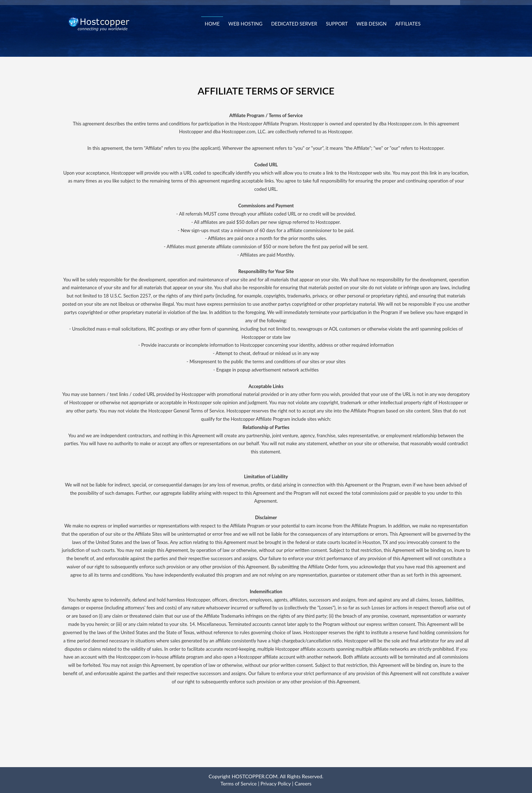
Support (337, 24)
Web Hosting (246, 24)
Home (212, 24)
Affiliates (408, 24)
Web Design (371, 24)
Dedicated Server (294, 24)
